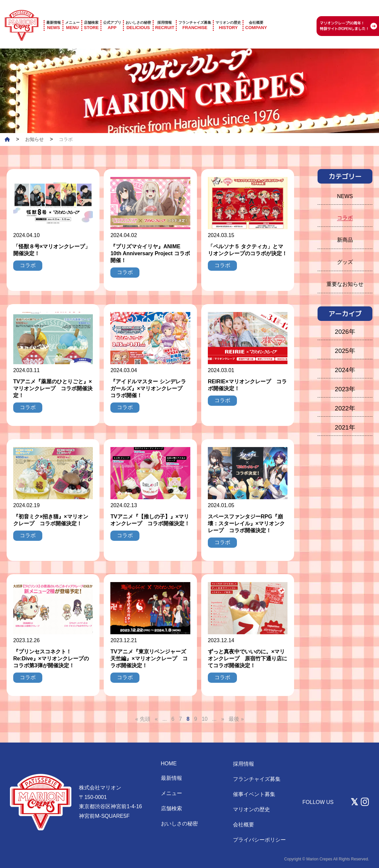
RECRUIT (165, 16)
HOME (169, 764)
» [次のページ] (223, 719)
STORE (91, 16)
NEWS (54, 16)
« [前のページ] (156, 719)
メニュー (171, 793)
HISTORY (228, 16)
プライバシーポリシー (259, 840)
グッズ (345, 262)
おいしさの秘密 (179, 824)
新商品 (345, 240)
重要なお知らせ (345, 284)
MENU (72, 16)
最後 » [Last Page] (236, 719)
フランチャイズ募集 (257, 779)
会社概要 (244, 825)
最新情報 (171, 778)
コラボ (345, 218)
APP (112, 16)
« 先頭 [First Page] (143, 719)
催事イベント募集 (254, 794)
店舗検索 (171, 808)
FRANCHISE (195, 16)
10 (205, 719)
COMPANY (256, 16)
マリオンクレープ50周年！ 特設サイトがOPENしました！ (344, 17)
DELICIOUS (138, 16)
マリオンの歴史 (251, 809)
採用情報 (244, 764)
